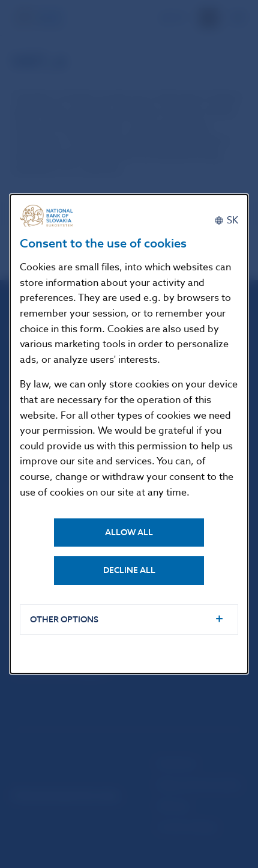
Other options (64, 620)
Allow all (129, 533)
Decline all (129, 570)
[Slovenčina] (226, 220)
